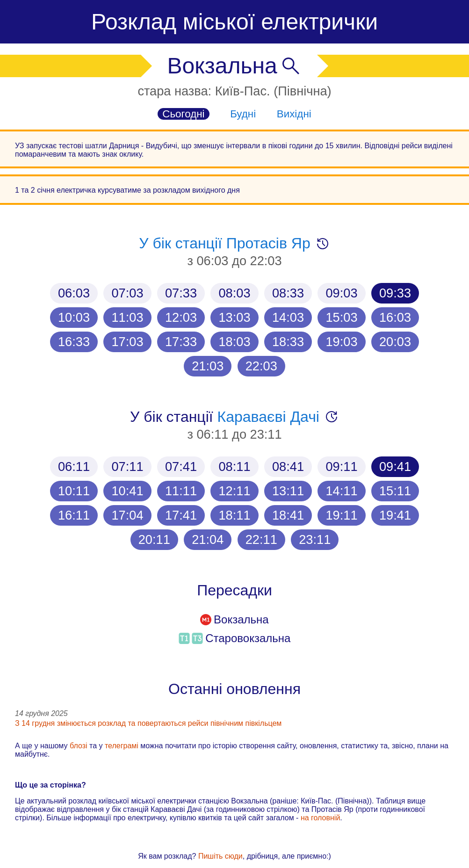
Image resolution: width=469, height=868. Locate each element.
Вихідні (294, 114)
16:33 (74, 342)
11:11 (181, 491)
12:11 (234, 491)
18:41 (288, 515)
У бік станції (183, 243)
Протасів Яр (268, 243)
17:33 (181, 342)
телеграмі (122, 746)
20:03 (395, 342)
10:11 (74, 491)
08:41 (288, 467)
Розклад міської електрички (234, 22)
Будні (243, 114)
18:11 (234, 515)
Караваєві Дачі (268, 417)
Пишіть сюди (220, 856)
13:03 (234, 317)
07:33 (181, 293)
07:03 (127, 293)
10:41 (127, 491)
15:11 (395, 491)
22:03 (261, 366)
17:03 (127, 342)
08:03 (234, 293)
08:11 (234, 467)
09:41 (395, 467)
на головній (320, 818)
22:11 (261, 539)
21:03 (208, 366)
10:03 (74, 317)
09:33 (395, 293)
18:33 (288, 342)
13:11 (288, 491)
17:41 (181, 515)
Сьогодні (183, 114)
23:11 (315, 539)
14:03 (288, 317)
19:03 (341, 342)
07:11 (127, 467)
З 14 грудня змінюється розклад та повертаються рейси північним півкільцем (148, 723)
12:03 (181, 317)
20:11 (154, 539)
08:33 (288, 293)
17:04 (127, 515)
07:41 (181, 467)
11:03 (127, 317)
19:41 (395, 515)
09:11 (341, 467)
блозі (79, 746)
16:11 (74, 515)
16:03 (395, 317)
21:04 (208, 539)
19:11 (341, 515)
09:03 (341, 293)
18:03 (234, 342)
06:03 (74, 293)
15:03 (341, 317)
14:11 (341, 491)
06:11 (74, 467)
